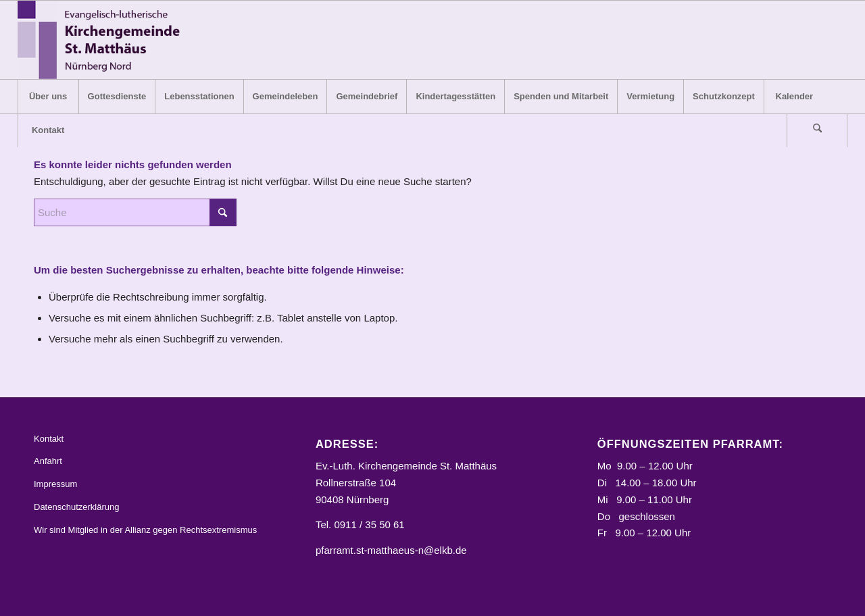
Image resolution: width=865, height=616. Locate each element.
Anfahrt (48, 461)
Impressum (55, 484)
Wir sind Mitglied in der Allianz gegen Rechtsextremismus (145, 530)
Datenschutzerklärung (76, 507)
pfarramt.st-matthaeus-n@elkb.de (391, 550)
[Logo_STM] (103, 40)
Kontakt (49, 439)
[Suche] (817, 130)
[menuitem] (48, 97)
